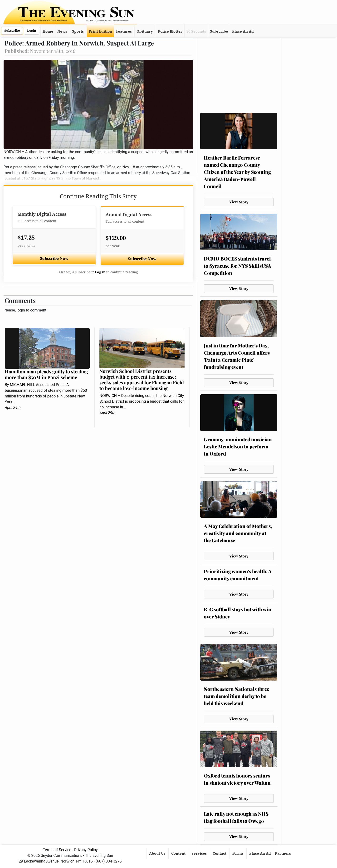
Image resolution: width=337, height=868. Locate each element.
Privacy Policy (86, 850)
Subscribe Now (54, 258)
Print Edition (100, 31)
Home (48, 31)
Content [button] (179, 853)
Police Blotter (170, 31)
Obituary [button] (145, 31)
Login (32, 31)
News (62, 31)
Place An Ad (243, 31)
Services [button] (200, 853)
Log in (100, 272)
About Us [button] (158, 853)
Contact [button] (220, 853)
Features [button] (124, 31)
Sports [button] (78, 31)
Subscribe (12, 31)
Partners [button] (283, 853)
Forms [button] (238, 853)
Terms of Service (57, 850)
